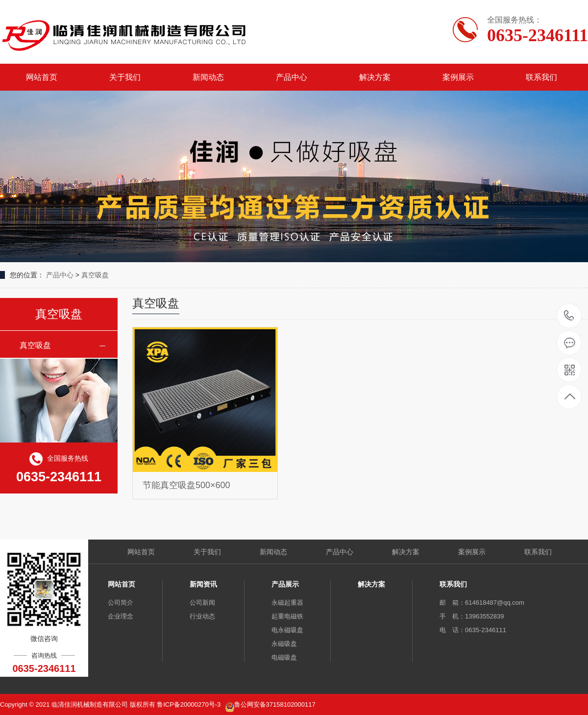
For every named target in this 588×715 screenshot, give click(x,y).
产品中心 (292, 77)
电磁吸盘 (284, 657)
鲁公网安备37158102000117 (275, 704)
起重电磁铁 (287, 616)
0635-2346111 (569, 316)
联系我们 (541, 77)
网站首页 (42, 77)
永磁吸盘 (284, 644)
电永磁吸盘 (287, 630)
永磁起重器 (287, 603)
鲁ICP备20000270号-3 (190, 704)
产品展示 (285, 584)
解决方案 (375, 77)
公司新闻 (202, 603)
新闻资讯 (203, 584)
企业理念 (121, 616)
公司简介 (121, 603)
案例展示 (458, 77)
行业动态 (202, 616)
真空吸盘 (95, 275)
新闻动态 (208, 77)
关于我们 (125, 77)
